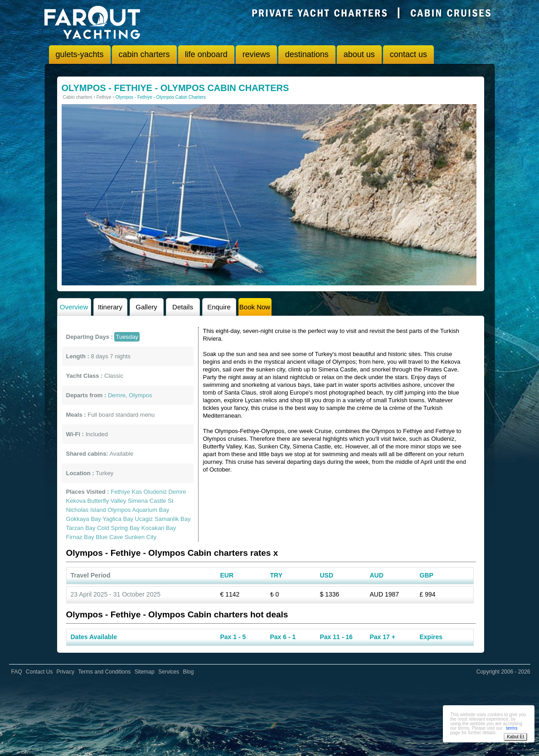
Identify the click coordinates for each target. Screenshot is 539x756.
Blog (188, 672)
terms (512, 728)
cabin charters (144, 54)
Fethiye (120, 492)
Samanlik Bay (172, 519)
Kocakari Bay (159, 528)
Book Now (255, 307)
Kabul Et (515, 737)
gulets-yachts (80, 54)
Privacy (66, 672)
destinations (307, 54)
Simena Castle (147, 501)
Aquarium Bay (151, 510)
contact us (408, 54)
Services (169, 672)
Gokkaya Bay (84, 519)
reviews (256, 54)
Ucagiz (144, 519)
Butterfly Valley (107, 501)
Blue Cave (109, 537)
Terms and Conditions (104, 672)
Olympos (119, 510)
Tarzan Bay (81, 528)
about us (359, 54)
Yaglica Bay (118, 519)
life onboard (206, 54)
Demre (177, 492)
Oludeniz (155, 492)
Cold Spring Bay (118, 528)
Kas (137, 492)
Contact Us (39, 672)
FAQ (17, 672)
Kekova (76, 501)
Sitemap (145, 672)
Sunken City (141, 537)
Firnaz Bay (80, 537)
